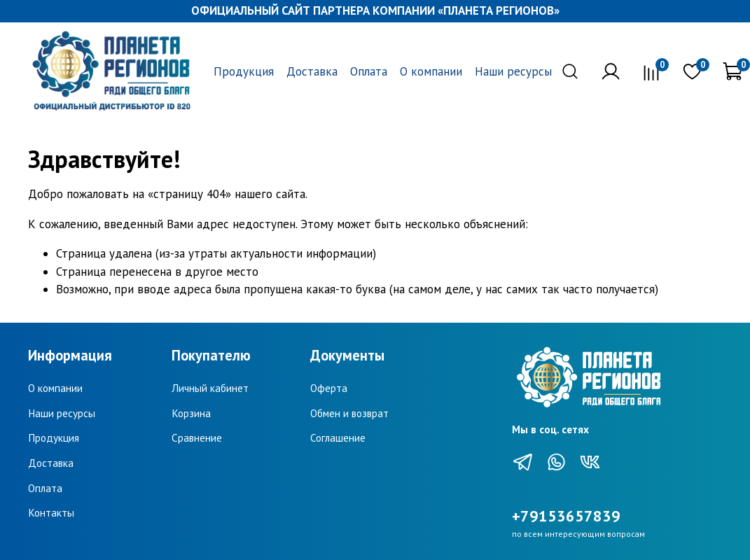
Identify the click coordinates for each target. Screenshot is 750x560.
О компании (431, 71)
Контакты (51, 512)
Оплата (369, 71)
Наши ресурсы (513, 71)
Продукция (244, 71)
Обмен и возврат (349, 413)
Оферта (329, 388)
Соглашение (338, 437)
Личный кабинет (210, 388)
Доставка (312, 71)
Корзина (191, 413)
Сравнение (197, 437)
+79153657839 (566, 516)
